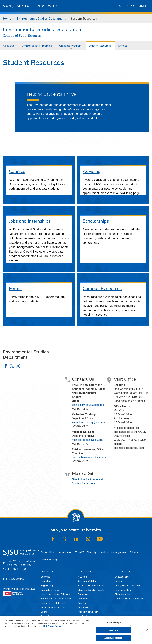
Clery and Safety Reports (91, 590)
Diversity (92, 552)
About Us (9, 46)
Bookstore (83, 594)
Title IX (79, 552)
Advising (92, 171)
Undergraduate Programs (37, 46)
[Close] (147, 630)
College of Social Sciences (22, 36)
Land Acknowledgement (113, 552)
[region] (76, 630)
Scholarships (96, 221)
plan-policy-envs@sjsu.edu (88, 405)
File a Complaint (123, 594)
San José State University (30, 6)
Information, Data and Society (56, 599)
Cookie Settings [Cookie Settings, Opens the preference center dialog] (113, 623)
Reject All (113, 630)
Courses (17, 171)
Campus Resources (102, 288)
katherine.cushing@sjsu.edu (89, 422)
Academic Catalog (87, 581)
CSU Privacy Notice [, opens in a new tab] (52, 626)
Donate (123, 46)
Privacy (134, 552)
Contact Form (122, 577)
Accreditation (65, 552)
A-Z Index (83, 577)
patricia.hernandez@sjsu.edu (89, 457)
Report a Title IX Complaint (129, 599)
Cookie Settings (49, 559)
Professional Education (53, 607)
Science (45, 612)
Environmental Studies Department (41, 19)
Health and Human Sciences (55, 594)
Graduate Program (70, 46)
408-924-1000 (17, 569)
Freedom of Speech (88, 612)
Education (46, 581)
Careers (82, 603)
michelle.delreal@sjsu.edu (88, 440)
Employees (84, 607)
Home (7, 19)
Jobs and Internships (30, 221)
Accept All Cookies (113, 638)
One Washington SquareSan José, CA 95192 (22, 563)
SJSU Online (16, 579)
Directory (120, 581)
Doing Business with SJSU (129, 586)
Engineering (47, 586)
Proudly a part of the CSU (19, 591)
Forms (15, 288)
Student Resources (84, 19)
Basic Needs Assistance (90, 586)
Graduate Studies (50, 590)
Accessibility (48, 552)
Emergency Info (123, 590)
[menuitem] (9, 46)
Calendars (83, 599)
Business (45, 577)
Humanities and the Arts (53, 603)
